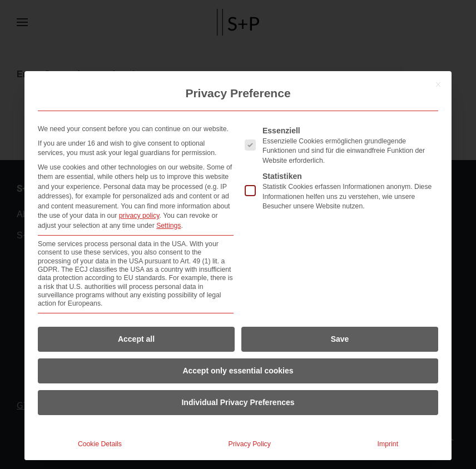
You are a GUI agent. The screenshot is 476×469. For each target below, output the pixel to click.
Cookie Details (100, 444)
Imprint (388, 444)
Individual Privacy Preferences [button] (238, 402)
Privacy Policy (250, 444)
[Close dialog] (438, 84)
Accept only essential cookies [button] (238, 371)
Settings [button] (168, 226)
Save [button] (340, 339)
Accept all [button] (136, 339)
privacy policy (139, 216)
